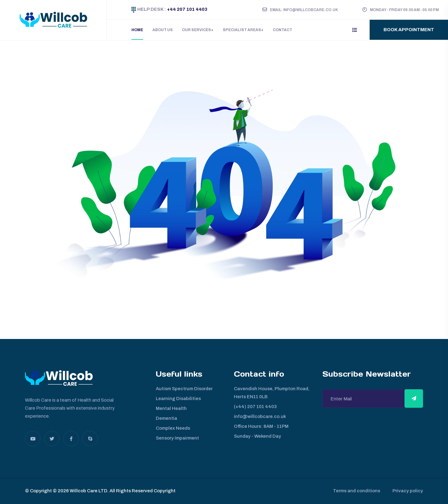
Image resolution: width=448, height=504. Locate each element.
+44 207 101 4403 (187, 9)
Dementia (166, 418)
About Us (163, 30)
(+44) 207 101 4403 (255, 407)
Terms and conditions (357, 491)
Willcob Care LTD (88, 491)
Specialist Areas (242, 30)
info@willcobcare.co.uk (260, 416)
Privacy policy (408, 491)
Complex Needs (173, 428)
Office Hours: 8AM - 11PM (261, 426)
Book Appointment (409, 30)
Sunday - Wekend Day (257, 436)
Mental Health (171, 408)
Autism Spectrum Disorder (184, 389)
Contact (282, 30)
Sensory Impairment (177, 438)
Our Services (197, 30)
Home (137, 30)
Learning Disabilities (178, 399)
